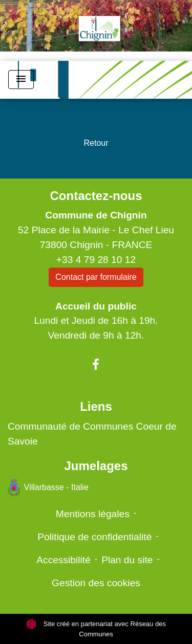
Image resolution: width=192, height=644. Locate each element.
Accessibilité (63, 560)
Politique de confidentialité (94, 537)
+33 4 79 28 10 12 (96, 260)
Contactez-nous (96, 196)
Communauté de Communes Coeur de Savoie (92, 434)
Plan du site (127, 560)
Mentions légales (93, 514)
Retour (96, 143)
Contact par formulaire (96, 277)
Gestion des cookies (96, 583)
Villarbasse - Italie (48, 488)
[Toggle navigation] (21, 80)
